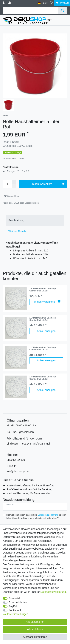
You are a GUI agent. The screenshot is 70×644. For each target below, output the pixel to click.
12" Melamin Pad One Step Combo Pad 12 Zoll (42, 348)
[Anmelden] (4, 3)
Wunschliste (12, 196)
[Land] (39, 3)
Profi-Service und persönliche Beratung (29, 489)
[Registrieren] (10, 3)
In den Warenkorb (48, 184)
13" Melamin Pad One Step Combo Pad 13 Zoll (42, 378)
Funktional (15, 610)
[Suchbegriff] (30, 10)
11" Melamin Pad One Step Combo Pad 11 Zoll (42, 319)
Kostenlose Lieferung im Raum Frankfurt (30, 485)
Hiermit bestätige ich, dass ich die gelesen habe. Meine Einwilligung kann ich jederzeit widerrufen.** (36, 516)
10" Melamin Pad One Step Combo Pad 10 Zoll (42, 290)
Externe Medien (18, 602)
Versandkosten (32, 203)
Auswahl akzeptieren (35, 637)
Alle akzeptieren (35, 622)
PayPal (13, 606)
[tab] (35, 220)
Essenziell (15, 598)
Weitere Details (17, 231)
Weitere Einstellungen (15, 614)
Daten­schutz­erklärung (53, 592)
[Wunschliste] (51, 3)
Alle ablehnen (35, 629)
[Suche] (62, 10)
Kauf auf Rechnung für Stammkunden (29, 493)
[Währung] (45, 3)
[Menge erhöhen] (14, 182)
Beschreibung (16, 220)
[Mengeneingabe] (7, 184)
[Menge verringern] (14, 186)
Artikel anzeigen (46, 331)
